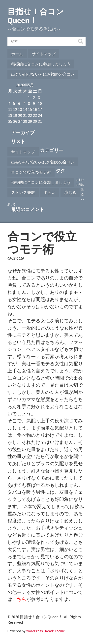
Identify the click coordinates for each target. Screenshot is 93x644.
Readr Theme (55, 631)
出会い (50, 192)
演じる (70, 192)
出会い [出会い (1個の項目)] (82, 195)
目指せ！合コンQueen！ (36, 16)
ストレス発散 (23, 192)
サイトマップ (44, 54)
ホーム (17, 54)
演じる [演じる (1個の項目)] (12, 204)
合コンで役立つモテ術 (31, 172)
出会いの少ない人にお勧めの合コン (43, 74)
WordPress (35, 631)
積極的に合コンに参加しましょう (41, 64)
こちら (19, 599)
